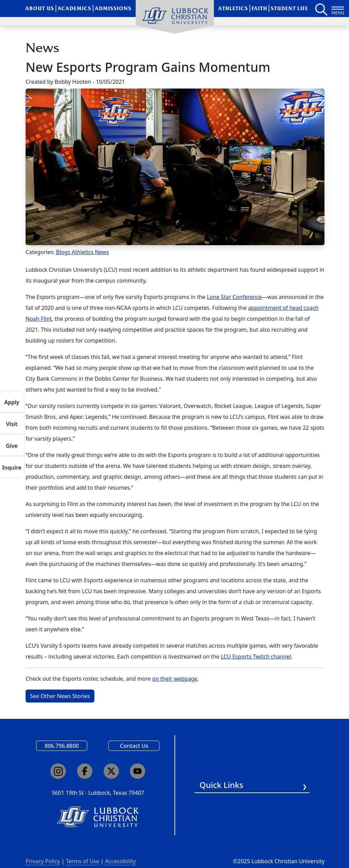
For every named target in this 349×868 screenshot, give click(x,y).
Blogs (64, 252)
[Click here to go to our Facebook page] (85, 771)
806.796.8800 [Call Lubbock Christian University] (62, 746)
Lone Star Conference (234, 297)
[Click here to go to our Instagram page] (58, 771)
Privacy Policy (43, 861)
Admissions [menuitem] (113, 8)
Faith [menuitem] (259, 8)
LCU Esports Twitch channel (256, 657)
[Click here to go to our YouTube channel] (138, 771)
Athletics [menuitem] (233, 8)
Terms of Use (82, 861)
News (102, 252)
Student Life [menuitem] (290, 8)
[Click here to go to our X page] (111, 771)
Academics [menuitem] (74, 8)
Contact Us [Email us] (134, 746)
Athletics (83, 252)
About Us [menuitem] (40, 8)
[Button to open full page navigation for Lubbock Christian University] (338, 9)
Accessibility (120, 861)
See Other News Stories (60, 696)
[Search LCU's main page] (321, 9)
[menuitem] (175, 17)
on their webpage (175, 679)
